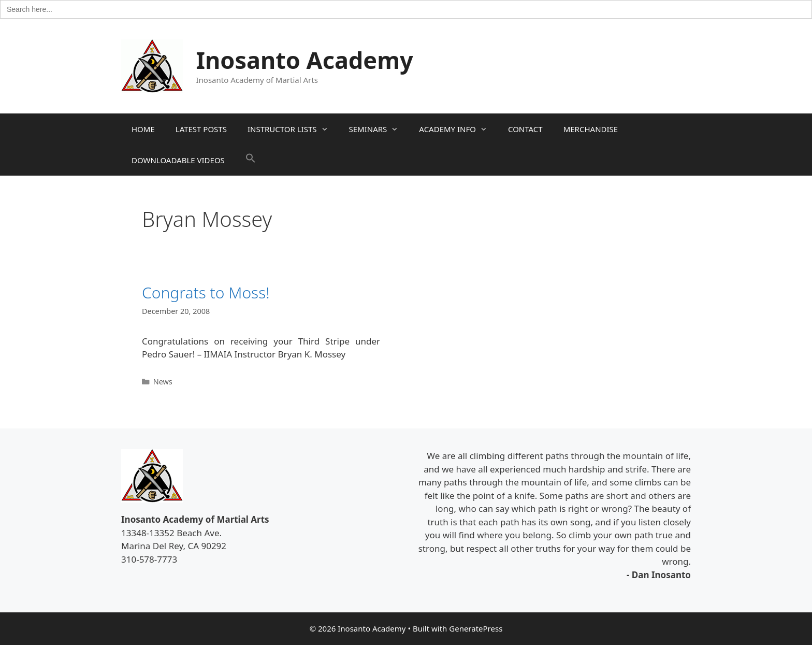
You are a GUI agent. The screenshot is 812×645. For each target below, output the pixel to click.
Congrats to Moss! (206, 292)
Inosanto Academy (305, 60)
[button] (251, 160)
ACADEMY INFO (458, 129)
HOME (143, 129)
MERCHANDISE (591, 129)
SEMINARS (379, 129)
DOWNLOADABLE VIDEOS (178, 160)
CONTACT (525, 129)
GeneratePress (476, 628)
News (163, 382)
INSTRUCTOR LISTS (293, 129)
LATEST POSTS (201, 129)
